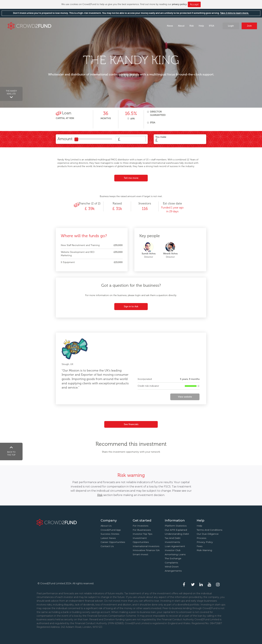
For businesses (142, 530)
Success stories (110, 534)
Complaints (171, 563)
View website (185, 397)
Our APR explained (176, 530)
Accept (194, 4)
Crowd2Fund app (111, 530)
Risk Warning (204, 550)
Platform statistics (176, 526)
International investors (146, 546)
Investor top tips (143, 534)
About (181, 26)
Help (201, 26)
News (170, 26)
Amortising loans (175, 554)
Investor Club (173, 550)
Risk (192, 26)
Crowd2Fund (29, 26)
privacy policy (179, 4)
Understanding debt (177, 534)
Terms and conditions (210, 530)
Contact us (107, 546)
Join (249, 26)
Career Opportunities (113, 542)
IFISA (212, 26)
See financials (131, 424)
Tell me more (131, 178)
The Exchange (173, 558)
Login (231, 26)
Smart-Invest (140, 554)
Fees (200, 546)
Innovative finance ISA (146, 550)
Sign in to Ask (131, 306)
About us (106, 526)
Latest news (108, 538)
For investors (141, 526)
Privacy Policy (205, 542)
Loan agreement (175, 546)
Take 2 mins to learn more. (235, 13)
